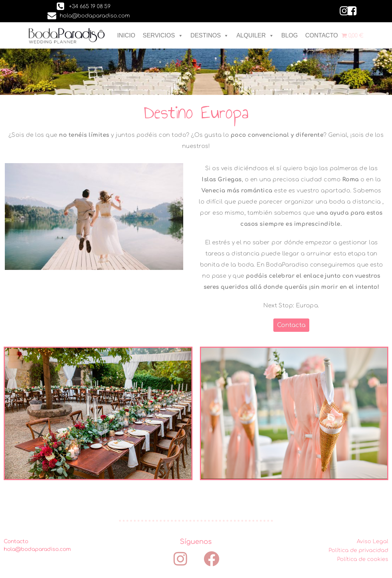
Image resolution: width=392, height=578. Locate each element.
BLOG (290, 35)
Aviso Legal (373, 541)
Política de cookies (363, 559)
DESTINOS (210, 35)
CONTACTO (322, 35)
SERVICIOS (163, 35)
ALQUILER (255, 35)
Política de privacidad (358, 550)
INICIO (126, 35)
